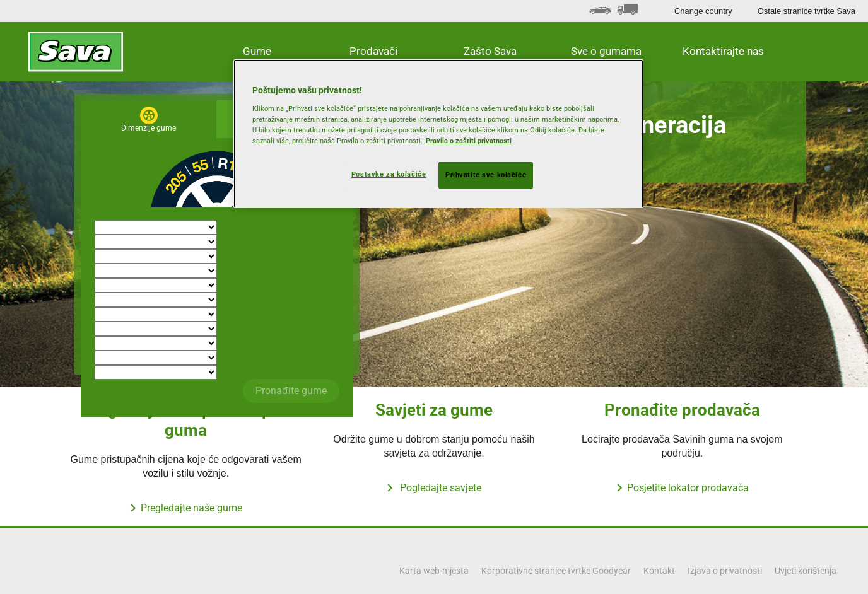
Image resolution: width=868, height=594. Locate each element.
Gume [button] (257, 51)
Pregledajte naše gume (191, 508)
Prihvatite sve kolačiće (486, 175)
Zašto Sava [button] (490, 51)
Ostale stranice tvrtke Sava (806, 11)
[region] (438, 134)
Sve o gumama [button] (606, 51)
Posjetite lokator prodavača (688, 488)
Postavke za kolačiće (389, 174)
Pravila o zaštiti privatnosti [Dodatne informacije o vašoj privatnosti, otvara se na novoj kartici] (469, 141)
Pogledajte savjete (439, 488)
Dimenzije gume (149, 128)
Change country (703, 11)
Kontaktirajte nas (723, 51)
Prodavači (373, 51)
